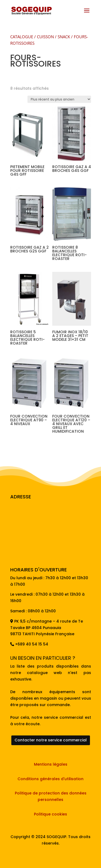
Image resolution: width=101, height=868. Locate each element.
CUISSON (45, 37)
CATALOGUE (22, 37)
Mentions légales (51, 764)
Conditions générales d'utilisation (50, 779)
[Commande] (59, 99)
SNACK (64, 37)
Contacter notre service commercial (51, 740)
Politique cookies (50, 814)
